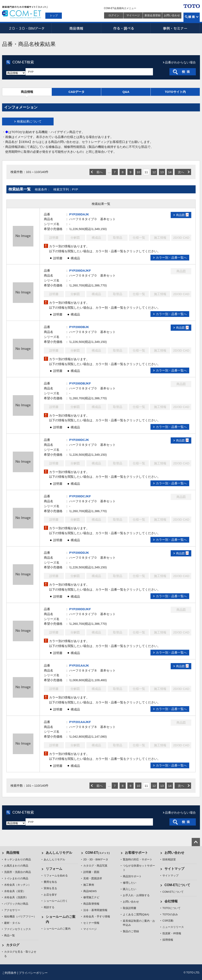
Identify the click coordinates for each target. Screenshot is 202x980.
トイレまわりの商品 (16, 878)
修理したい (130, 883)
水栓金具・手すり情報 (97, 916)
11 (146, 172)
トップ (54, 16)
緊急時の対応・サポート (138, 859)
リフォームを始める (56, 875)
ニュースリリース (173, 927)
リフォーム (54, 869)
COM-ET (97, 853)
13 (162, 172)
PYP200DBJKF (80, 383)
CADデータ (76, 92)
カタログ (13, 945)
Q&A (126, 92)
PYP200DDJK (79, 553)
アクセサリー (12, 910)
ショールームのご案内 (57, 929)
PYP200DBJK (79, 327)
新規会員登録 (153, 15)
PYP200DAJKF (80, 270)
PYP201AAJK (79, 665)
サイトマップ (174, 869)
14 (170, 172)
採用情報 (168, 940)
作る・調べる (126, 28)
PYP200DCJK (79, 440)
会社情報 (171, 901)
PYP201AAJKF (80, 722)
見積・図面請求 (93, 878)
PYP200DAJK (79, 214)
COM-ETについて (177, 885)
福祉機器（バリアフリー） (20, 916)
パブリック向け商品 (16, 904)
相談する (49, 907)
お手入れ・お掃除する (136, 895)
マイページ (133, 15)
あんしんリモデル (59, 853)
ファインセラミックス (18, 929)
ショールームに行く (56, 901)
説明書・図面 (91, 872)
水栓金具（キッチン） (18, 885)
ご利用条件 (9, 973)
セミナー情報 (91, 923)
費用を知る (50, 882)
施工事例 (89, 885)
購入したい (130, 889)
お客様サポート (136, 853)
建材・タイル (12, 923)
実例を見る (50, 888)
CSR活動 (168, 921)
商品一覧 (9, 935)
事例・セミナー (175, 28)
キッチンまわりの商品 (18, 859)
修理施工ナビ (91, 897)
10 (138, 172)
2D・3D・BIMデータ (27, 28)
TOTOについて (171, 908)
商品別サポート (132, 876)
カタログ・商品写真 (95, 866)
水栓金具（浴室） (15, 891)
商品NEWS (90, 891)
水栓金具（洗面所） (16, 897)
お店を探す (50, 895)
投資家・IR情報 (172, 933)
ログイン (114, 15)
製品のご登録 (131, 931)
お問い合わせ (172, 15)
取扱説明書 (130, 908)
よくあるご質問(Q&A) (136, 914)
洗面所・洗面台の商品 (18, 872)
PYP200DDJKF (80, 609)
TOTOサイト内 (175, 92)
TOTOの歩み (170, 914)
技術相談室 (169, 859)
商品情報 (76, 28)
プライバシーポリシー (33, 973)
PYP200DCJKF (80, 496)
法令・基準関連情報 (95, 910)
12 (154, 172)
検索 (192, 17)
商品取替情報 (91, 904)
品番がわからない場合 (180, 62)
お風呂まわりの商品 (16, 866)
